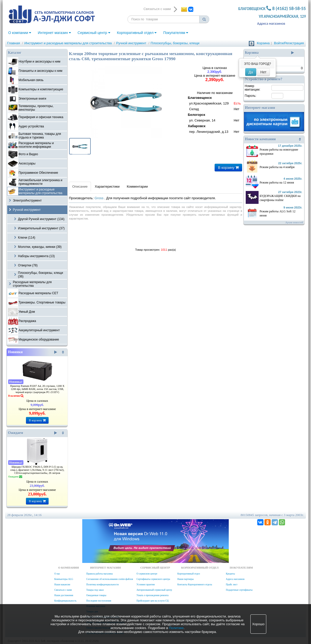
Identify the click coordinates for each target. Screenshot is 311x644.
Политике (176, 628)
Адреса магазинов (271, 24)
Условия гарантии (146, 585)
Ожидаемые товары (96, 595)
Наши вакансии (62, 585)
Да (251, 72)
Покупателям (176, 33)
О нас (57, 574)
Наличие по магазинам (215, 113)
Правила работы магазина (99, 574)
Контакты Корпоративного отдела (195, 585)
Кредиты (230, 574)
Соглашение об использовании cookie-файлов (109, 579)
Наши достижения (64, 595)
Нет (263, 72)
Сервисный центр (94, 33)
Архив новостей (294, 223)
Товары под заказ (95, 590)
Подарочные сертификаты (239, 590)
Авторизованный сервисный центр (154, 590)
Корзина (263, 43)
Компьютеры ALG (64, 579)
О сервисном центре (147, 574)
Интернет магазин (54, 33)
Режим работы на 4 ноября (277, 167)
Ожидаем (33, 433)
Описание (80, 186)
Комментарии (137, 186)
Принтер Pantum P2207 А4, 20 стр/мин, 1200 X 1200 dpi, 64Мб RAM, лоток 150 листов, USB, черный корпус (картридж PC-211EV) (37, 389)
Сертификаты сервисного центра (153, 579)
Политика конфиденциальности (102, 585)
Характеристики (107, 186)
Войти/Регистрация (289, 43)
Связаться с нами (63, 590)
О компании (20, 33)
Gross (99, 198)
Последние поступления (99, 601)
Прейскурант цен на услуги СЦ (153, 601)
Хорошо (258, 624)
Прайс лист (232, 585)
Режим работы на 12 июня (277, 182)
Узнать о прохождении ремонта (153, 595)
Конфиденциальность (65, 601)
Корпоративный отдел (137, 33)
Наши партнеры (186, 579)
